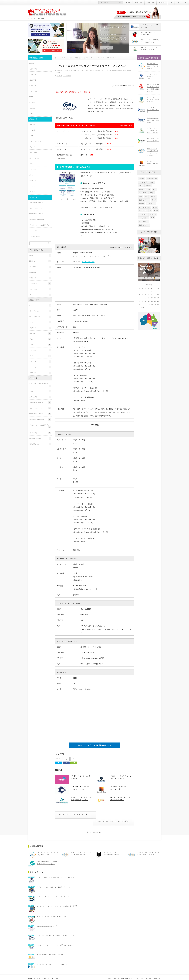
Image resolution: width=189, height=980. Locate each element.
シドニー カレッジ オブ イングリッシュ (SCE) (153, 99)
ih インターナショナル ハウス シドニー (153, 76)
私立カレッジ (33, 103)
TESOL (156, 211)
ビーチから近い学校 (145, 207)
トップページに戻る (95, 825)
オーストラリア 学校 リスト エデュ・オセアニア (47, 971)
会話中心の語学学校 (35, 236)
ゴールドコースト (88, 262)
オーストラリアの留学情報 (143, 971)
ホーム (109, 971)
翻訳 (146, 196)
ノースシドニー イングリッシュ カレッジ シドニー (81, 788)
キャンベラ (33, 181)
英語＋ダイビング (152, 178)
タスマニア (33, 186)
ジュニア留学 (67, 76)
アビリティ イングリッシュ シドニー (153, 140)
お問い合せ (157, 971)
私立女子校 (33, 80)
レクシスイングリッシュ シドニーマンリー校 (121, 788)
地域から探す (150, 2)
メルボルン (33, 164)
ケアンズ (32, 130)
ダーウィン (33, 192)
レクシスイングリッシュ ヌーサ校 (152, 162)
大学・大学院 (33, 91)
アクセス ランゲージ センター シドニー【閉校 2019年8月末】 (153, 88)
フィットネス (143, 214)
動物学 (154, 200)
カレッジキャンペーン (36, 208)
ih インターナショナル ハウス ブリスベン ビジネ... (121, 799)
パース (31, 175)
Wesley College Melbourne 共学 (47, 919)
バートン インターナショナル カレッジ (81, 777)
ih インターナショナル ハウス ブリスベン (51, 948)
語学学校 (59, 71)
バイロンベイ (33, 152)
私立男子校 (33, 86)
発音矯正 (142, 203)
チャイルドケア (143, 221)
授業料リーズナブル (145, 189)
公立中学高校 (33, 69)
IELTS (141, 186)
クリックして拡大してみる (67, 199)
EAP (155, 189)
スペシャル (162, 2)
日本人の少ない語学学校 (93, 71)
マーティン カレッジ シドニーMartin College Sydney (114, 847)
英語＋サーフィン (144, 225)
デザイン (151, 182)
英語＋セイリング (144, 200)
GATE (152, 218)
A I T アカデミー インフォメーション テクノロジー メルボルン (49, 856)
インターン (142, 182)
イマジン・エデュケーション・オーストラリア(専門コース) (114, 815)
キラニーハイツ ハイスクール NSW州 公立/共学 (54, 880)
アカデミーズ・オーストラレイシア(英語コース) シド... (81, 799)
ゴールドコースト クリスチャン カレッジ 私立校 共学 (56, 871)
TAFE (31, 97)
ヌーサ (31, 136)
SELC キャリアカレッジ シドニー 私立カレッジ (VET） (56, 938)
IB (150, 211)
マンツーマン (151, 203)
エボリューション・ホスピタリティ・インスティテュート (82, 847)
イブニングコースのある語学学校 (112, 71)
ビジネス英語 (33, 231)
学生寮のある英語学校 (36, 214)
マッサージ (153, 214)
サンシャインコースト (36, 141)
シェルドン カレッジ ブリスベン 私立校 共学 (53, 890)
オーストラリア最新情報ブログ (123, 971)
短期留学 (32, 108)
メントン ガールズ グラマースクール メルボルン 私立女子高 (57, 899)
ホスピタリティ (143, 218)
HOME (128, 2)
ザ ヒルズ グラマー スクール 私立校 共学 (51, 910)
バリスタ (59, 76)
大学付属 (142, 178)
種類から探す (138, 2)
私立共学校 (33, 74)
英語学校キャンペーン (78, 71)
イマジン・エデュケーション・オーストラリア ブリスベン (57, 929)
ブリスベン (66, 71)
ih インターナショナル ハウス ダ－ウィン (114, 28)
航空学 (152, 193)
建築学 (155, 207)
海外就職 (148, 186)
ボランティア (143, 211)
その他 (31, 114)
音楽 (140, 196)
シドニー (32, 124)
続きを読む (106, 48)
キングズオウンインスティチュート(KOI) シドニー (152, 66)
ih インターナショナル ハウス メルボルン (153, 120)
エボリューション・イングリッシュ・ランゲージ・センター (152, 152)
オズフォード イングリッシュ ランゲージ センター (153, 130)
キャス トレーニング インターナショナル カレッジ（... (121, 777)
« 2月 (142, 308)
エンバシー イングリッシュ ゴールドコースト (73, 814)
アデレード (33, 169)
